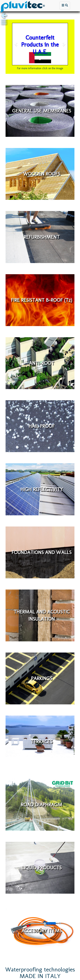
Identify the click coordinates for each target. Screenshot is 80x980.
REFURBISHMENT (42, 237)
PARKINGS (42, 678)
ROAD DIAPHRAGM (41, 805)
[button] (16, 44)
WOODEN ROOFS (42, 174)
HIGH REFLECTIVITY (42, 489)
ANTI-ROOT (42, 363)
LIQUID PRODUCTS (42, 868)
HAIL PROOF (42, 426)
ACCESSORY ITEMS (42, 931)
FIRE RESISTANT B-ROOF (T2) (41, 300)
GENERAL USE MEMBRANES (42, 111)
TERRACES (41, 741)
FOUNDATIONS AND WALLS (41, 552)
